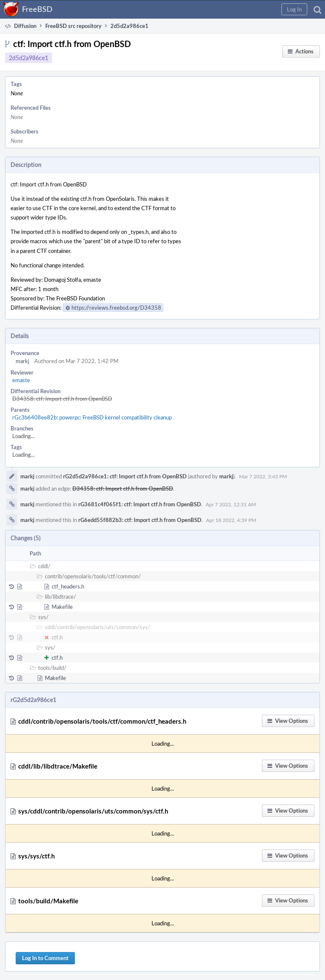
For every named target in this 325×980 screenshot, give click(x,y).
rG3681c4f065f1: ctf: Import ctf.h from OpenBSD (140, 504)
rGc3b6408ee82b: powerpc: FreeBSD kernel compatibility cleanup (92, 417)
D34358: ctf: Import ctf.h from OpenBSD (62, 399)
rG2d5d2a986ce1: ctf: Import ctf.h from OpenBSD (125, 476)
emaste (21, 380)
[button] (294, 9)
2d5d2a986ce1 (29, 58)
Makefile (62, 607)
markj (22, 361)
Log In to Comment (45, 958)
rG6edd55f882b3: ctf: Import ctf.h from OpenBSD (140, 520)
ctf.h (57, 637)
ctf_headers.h (68, 586)
